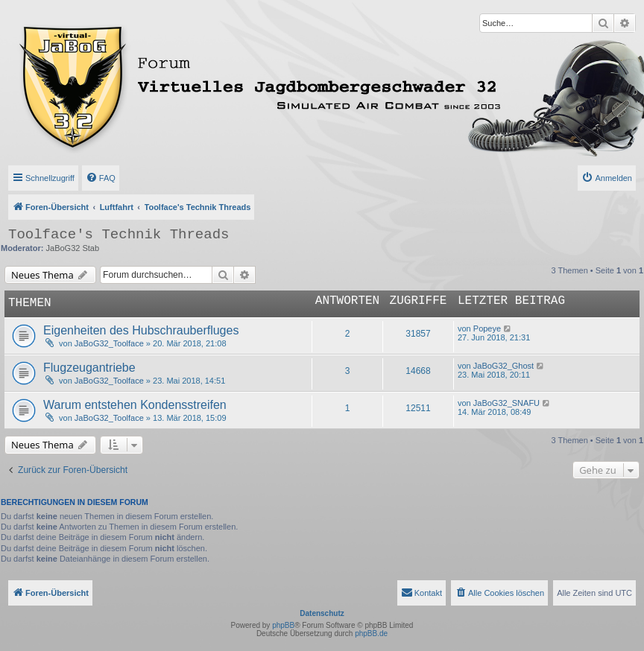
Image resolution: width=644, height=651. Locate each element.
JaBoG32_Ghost (503, 366)
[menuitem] (101, 178)
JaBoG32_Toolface (109, 343)
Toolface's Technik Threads (119, 235)
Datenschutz (322, 613)
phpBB (283, 625)
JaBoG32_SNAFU (506, 403)
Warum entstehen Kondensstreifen (135, 405)
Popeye (487, 328)
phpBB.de (371, 633)
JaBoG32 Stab (73, 248)
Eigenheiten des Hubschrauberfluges (141, 330)
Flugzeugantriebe (89, 368)
